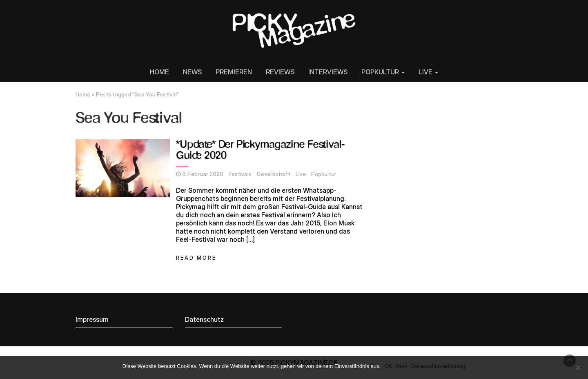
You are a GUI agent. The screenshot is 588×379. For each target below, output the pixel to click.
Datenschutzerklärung (438, 366)
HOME (159, 72)
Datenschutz (204, 319)
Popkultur (324, 174)
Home (83, 94)
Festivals (240, 174)
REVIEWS (280, 72)
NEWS (192, 72)
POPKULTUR (383, 72)
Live (301, 174)
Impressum (92, 319)
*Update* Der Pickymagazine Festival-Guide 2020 (260, 150)
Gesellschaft (274, 174)
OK (388, 366)
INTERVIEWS (328, 72)
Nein (402, 366)
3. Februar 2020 (203, 174)
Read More (196, 258)
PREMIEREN (234, 72)
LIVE (428, 72)
